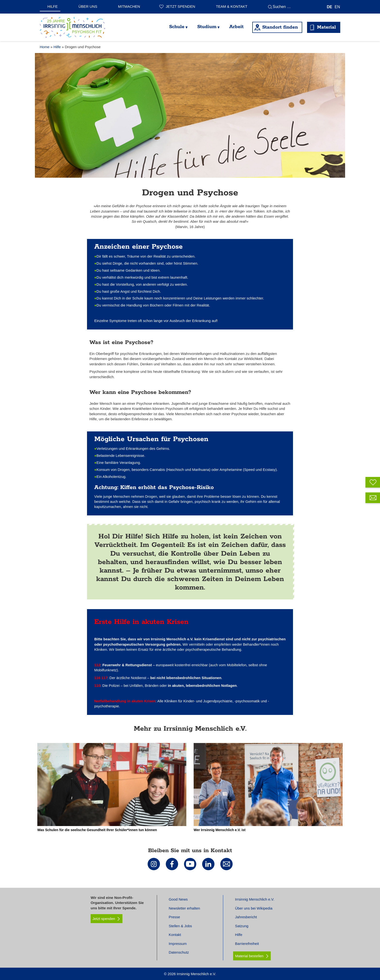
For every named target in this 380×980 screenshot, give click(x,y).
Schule (177, 27)
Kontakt (175, 935)
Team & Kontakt (232, 6)
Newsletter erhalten (184, 908)
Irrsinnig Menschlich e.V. (255, 899)
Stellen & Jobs (180, 926)
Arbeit (236, 27)
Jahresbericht (246, 917)
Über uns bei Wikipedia (254, 908)
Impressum (178, 944)
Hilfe (53, 6)
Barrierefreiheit (247, 944)
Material (326, 27)
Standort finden (280, 27)
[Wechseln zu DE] (330, 7)
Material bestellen (249, 956)
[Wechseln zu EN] (337, 7)
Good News (178, 899)
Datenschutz (179, 952)
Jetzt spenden (180, 6)
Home (45, 47)
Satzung (242, 926)
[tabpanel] (190, 115)
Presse (174, 917)
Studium (207, 27)
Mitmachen (129, 6)
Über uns (88, 6)
